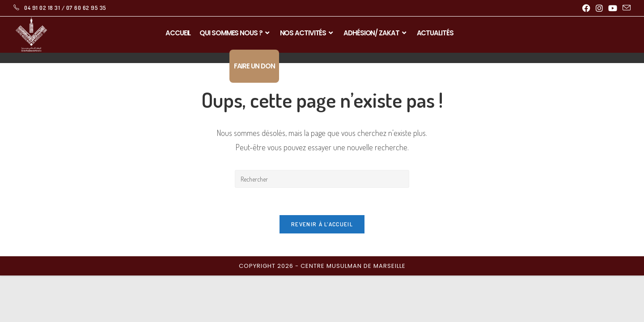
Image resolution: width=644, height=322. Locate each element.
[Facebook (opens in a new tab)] (586, 8)
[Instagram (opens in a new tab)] (599, 8)
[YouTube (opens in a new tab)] (613, 8)
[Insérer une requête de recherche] (322, 179)
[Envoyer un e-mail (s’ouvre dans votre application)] (625, 8)
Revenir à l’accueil (322, 224)
